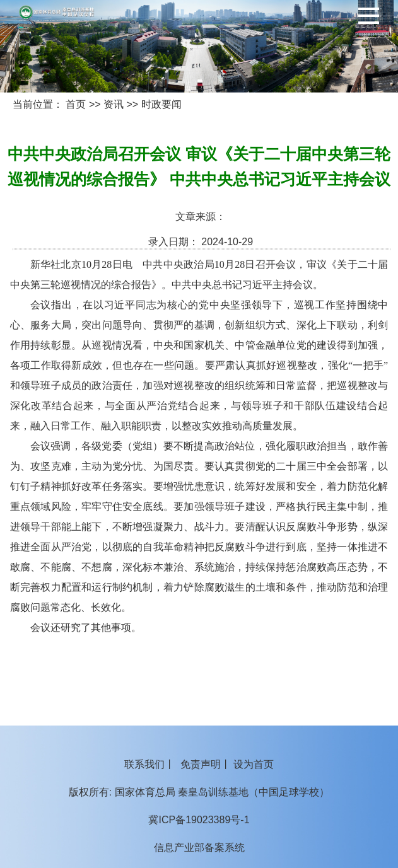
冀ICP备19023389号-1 (199, 820)
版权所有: (90, 792)
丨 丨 (199, 764)
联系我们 (144, 764)
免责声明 (201, 764)
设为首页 (254, 764)
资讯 (114, 104)
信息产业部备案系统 (199, 848)
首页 (76, 104)
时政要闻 (161, 104)
